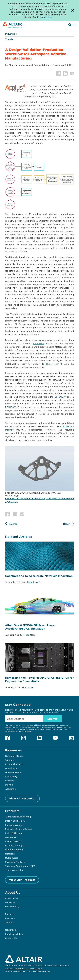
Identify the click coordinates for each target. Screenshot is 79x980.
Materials (10, 854)
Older (66, 524)
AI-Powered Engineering (18, 817)
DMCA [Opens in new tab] (8, 968)
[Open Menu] (74, 25)
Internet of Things (14, 845)
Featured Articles (14, 764)
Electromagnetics (14, 825)
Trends (9, 39)
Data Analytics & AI (15, 821)
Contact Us (11, 938)
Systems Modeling (15, 870)
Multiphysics (11, 858)
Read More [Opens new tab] (46, 17)
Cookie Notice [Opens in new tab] (63, 965)
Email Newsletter (14, 934)
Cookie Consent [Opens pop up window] (35, 969)
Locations (10, 902)
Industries (11, 34)
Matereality (39, 343)
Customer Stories (14, 756)
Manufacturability (14, 850)
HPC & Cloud (12, 837)
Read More (34, 582)
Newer (13, 524)
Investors (10, 918)
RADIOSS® (10, 407)
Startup (9, 785)
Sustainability (12, 906)
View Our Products (22, 880)
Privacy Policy (27, 731)
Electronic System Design (18, 829)
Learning (10, 781)
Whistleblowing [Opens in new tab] (19, 968)
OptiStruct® (60, 397)
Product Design (13, 841)
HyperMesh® (52, 364)
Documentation (13, 772)
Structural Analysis (15, 862)
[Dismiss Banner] (73, 10)
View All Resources (22, 798)
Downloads (11, 768)
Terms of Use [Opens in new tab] (11, 965)
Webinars (10, 760)
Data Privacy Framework (44, 965)
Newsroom (11, 930)
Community (11, 776)
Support (9, 922)
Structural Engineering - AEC (20, 866)
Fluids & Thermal (14, 833)
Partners (10, 914)
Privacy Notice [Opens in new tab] (25, 965)
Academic (10, 789)
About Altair (12, 898)
